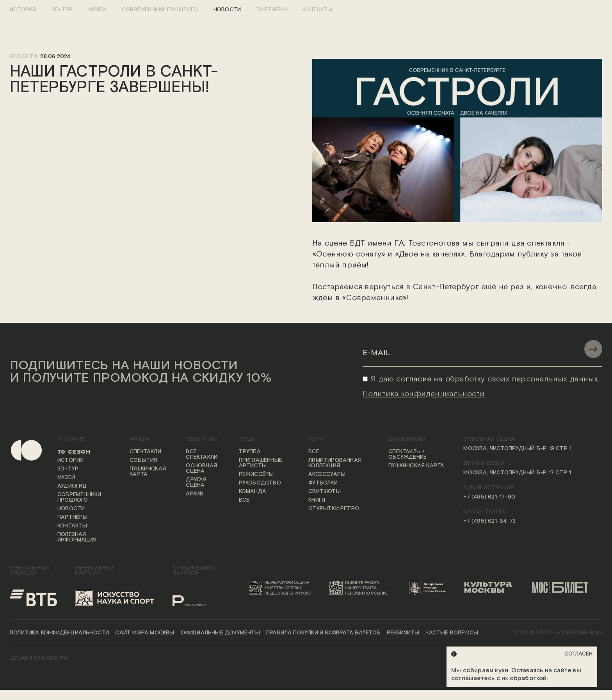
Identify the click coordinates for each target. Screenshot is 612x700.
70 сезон (74, 452)
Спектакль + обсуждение (407, 455)
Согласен (578, 654)
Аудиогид (72, 486)
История (23, 10)
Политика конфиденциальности (59, 633)
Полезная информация (77, 538)
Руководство (260, 483)
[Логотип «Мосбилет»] (564, 588)
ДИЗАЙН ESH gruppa (39, 659)
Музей (97, 10)
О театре (71, 440)
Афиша (140, 440)
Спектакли (145, 452)
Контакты (318, 10)
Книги (317, 501)
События (143, 461)
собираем (478, 671)
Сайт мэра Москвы (145, 633)
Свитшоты (325, 492)
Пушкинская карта (148, 472)
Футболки (323, 483)
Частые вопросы (452, 633)
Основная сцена (201, 469)
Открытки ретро (334, 509)
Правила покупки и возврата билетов (323, 633)
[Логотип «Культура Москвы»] (492, 588)
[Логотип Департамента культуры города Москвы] (431, 588)
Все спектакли (202, 455)
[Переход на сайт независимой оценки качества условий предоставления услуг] (282, 588)
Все (244, 501)
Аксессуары (327, 475)
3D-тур (62, 10)
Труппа (250, 452)
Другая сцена (196, 483)
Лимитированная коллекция (335, 463)
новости (23, 57)
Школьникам (407, 440)
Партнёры (272, 10)
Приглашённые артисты (261, 463)
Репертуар (202, 440)
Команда (253, 492)
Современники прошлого (160, 10)
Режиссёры (256, 475)
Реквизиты (403, 633)
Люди (247, 440)
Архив (195, 494)
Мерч (316, 440)
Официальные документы (220, 633)
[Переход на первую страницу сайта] (20, 496)
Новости (227, 10)
